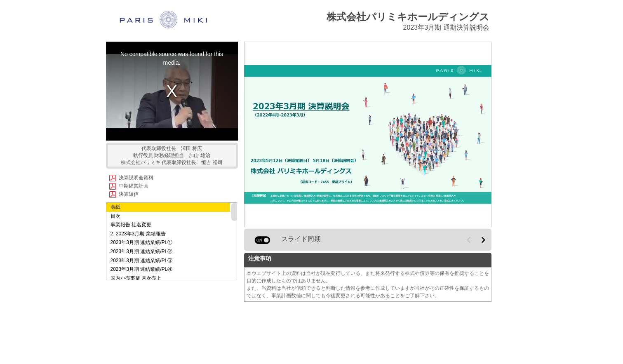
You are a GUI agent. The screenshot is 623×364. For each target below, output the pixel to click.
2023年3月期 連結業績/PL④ (142, 269)
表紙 (115, 207)
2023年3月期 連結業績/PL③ (142, 261)
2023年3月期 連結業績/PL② (142, 251)
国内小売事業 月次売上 (136, 278)
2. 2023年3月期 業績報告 (138, 234)
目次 (115, 216)
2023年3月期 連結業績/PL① (142, 242)
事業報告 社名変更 (131, 225)
